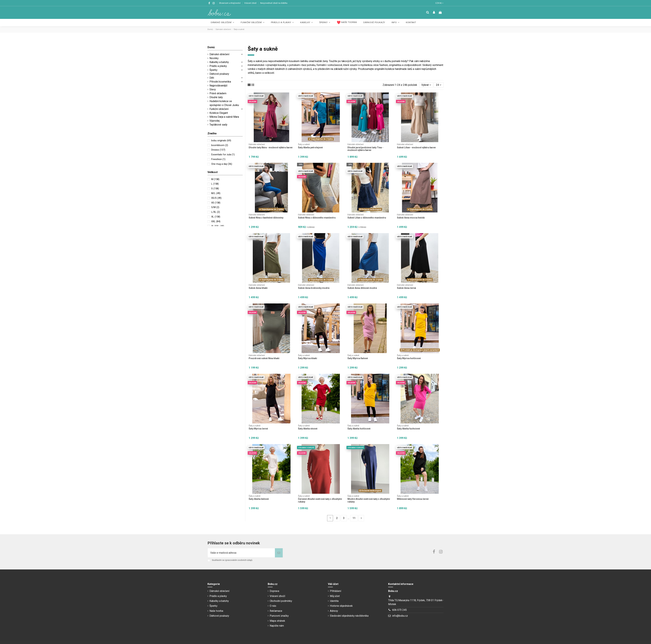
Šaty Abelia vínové (308, 429)
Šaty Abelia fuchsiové (408, 429)
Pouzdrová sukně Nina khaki (264, 358)
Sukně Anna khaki (258, 288)
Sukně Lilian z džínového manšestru (367, 218)
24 (439, 85)
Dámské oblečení (219, 54)
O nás (273, 606)
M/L (216, 193)
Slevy (213, 89)
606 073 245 (399, 610)
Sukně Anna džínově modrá (362, 288)
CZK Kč (439, 3)
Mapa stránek (277, 621)
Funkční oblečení (219, 109)
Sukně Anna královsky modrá (314, 288)
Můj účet (335, 596)
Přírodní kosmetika (220, 82)
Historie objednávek (341, 606)
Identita (334, 601)
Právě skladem (218, 93)
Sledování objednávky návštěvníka (349, 616)
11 (354, 518)
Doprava (274, 591)
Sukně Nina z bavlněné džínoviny (266, 218)
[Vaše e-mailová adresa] (241, 553)
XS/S (216, 198)
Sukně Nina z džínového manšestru (317, 218)
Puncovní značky (279, 616)
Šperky (213, 70)
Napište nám (277, 626)
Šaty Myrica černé (258, 429)
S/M (215, 207)
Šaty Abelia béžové (259, 499)
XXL (216, 221)
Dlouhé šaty (216, 97)
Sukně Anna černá (406, 288)
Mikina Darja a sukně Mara (224, 117)
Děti (212, 78)
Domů (211, 47)
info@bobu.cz (400, 616)
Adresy (334, 611)
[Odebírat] (279, 553)
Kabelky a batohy (219, 62)
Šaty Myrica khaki (308, 358)
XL (216, 217)
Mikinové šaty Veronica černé (413, 499)
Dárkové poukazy (219, 74)
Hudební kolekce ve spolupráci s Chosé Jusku (224, 103)
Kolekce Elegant (219, 113)
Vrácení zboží (251, 3)
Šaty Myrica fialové (358, 358)
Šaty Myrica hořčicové (409, 358)
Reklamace (276, 611)
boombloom (220, 145)
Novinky (214, 58)
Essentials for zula (223, 154)
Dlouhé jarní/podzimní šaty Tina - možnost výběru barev (365, 149)
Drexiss (218, 150)
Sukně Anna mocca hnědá (411, 218)
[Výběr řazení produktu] (426, 85)
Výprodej (215, 121)
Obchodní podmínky (281, 601)
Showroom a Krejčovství (230, 3)
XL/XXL (218, 226)
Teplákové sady (218, 125)
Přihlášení (336, 591)
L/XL (216, 212)
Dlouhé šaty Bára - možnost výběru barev (271, 147)
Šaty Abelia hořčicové (359, 429)
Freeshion (218, 159)
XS (216, 203)
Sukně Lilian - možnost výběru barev (416, 147)
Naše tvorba (216, 611)
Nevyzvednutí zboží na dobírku (274, 3)
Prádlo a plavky (218, 66)
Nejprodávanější (218, 86)
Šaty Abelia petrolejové (310, 147)
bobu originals (221, 140)
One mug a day (222, 164)
